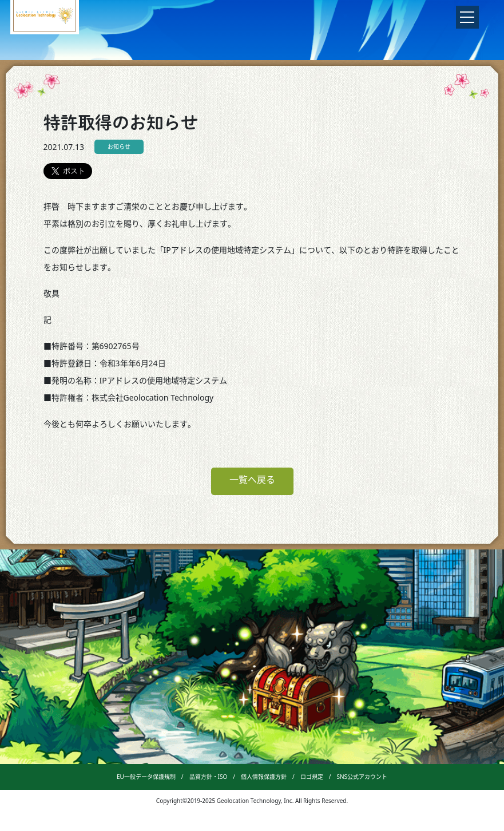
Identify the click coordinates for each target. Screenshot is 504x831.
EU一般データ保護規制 (146, 777)
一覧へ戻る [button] (252, 480)
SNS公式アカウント (362, 777)
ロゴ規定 (312, 777)
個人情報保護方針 (264, 777)
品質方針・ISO (209, 777)
